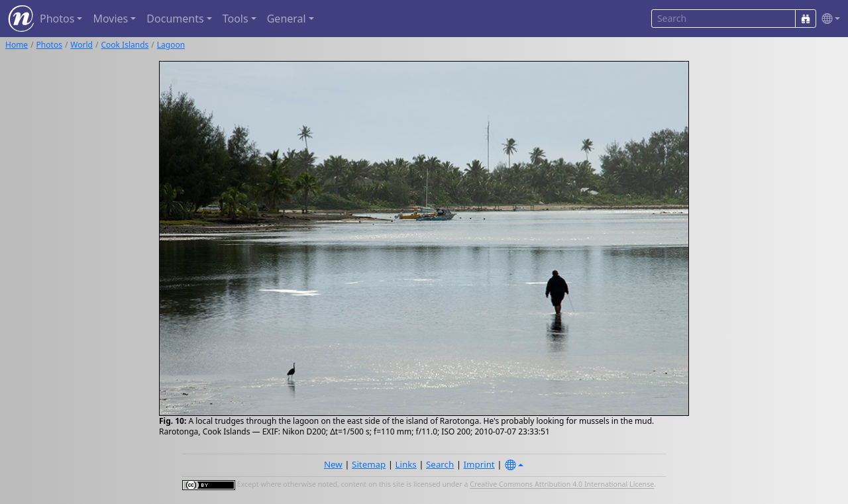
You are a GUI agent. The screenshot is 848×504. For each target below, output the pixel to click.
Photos (49, 45)
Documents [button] (175, 19)
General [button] (287, 19)
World (81, 45)
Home (17, 45)
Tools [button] (236, 19)
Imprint (479, 464)
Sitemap (369, 464)
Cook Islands (125, 45)
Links (406, 464)
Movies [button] (110, 19)
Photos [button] (57, 19)
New (333, 464)
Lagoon (171, 45)
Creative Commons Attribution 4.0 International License (562, 485)
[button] (828, 19)
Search (440, 464)
